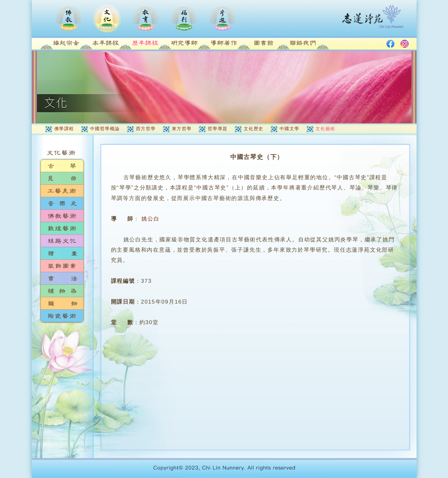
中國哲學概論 (105, 129)
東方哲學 (182, 129)
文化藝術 (325, 129)
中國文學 (290, 129)
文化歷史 (254, 129)
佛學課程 (64, 129)
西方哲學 (146, 129)
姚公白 (150, 219)
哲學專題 (218, 129)
